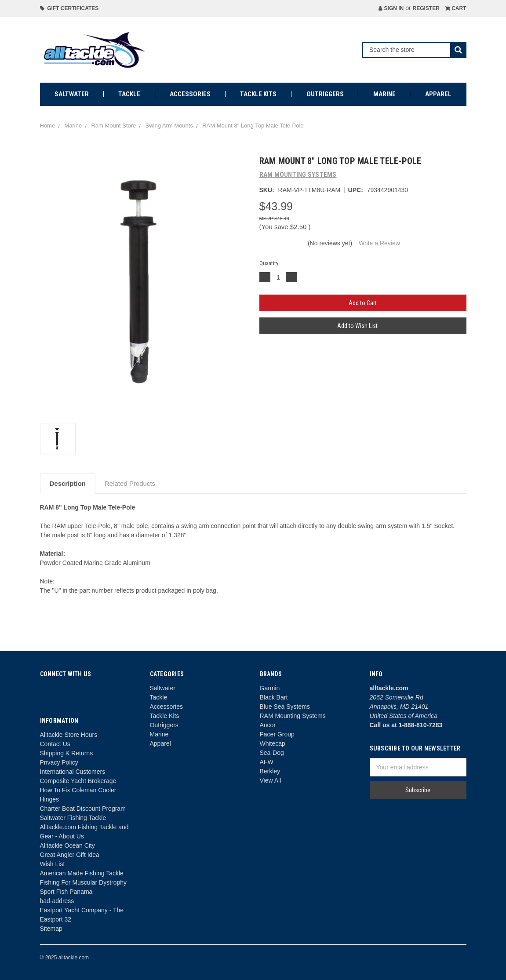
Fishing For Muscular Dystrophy (84, 882)
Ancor (268, 725)
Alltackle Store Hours (69, 735)
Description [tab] (68, 483)
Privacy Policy (59, 762)
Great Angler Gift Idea (70, 855)
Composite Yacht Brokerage (78, 781)
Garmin (270, 688)
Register (426, 8)
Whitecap (273, 743)
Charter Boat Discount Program (83, 809)
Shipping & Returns (67, 753)
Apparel (438, 94)
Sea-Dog (272, 753)
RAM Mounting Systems (293, 716)
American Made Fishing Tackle (82, 873)
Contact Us (55, 744)
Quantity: (269, 263)
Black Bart (274, 697)
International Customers (73, 772)
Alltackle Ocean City (67, 845)
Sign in (391, 8)
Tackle (129, 94)
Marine (384, 94)
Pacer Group (277, 734)
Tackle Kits (258, 94)
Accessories (190, 94)
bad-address (57, 901)
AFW (267, 762)
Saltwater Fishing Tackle (73, 818)
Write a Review (379, 243)
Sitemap (51, 929)
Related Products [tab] (130, 483)
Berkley (270, 771)
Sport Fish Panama (66, 892)
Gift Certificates (69, 8)
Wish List (53, 864)
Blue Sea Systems (285, 707)
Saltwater (72, 94)
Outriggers (325, 94)
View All (271, 780)
